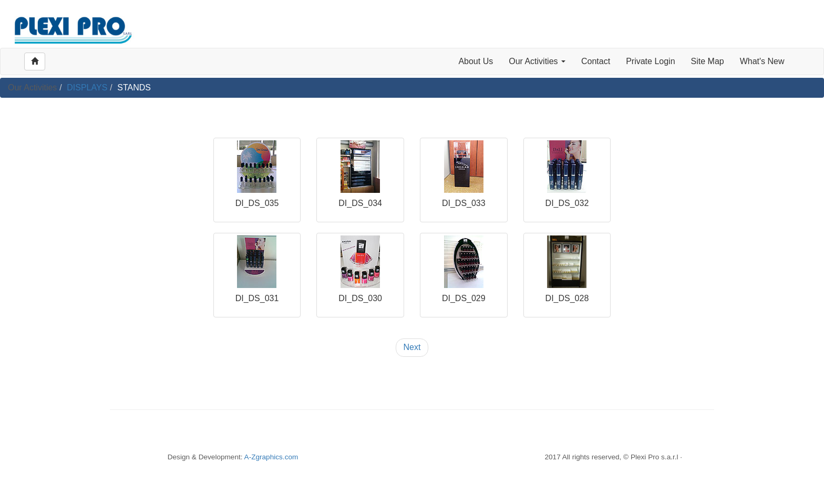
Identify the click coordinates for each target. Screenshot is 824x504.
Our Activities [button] (537, 61)
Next (412, 347)
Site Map (708, 61)
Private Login (650, 61)
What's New (762, 61)
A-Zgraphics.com (271, 457)
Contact (596, 61)
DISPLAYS (87, 88)
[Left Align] (35, 61)
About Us (476, 61)
